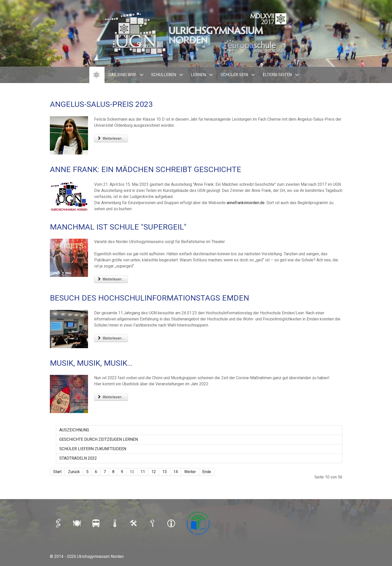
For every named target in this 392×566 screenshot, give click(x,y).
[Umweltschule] (199, 523)
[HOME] (97, 75)
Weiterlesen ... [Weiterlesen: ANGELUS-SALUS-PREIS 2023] (111, 138)
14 (176, 472)
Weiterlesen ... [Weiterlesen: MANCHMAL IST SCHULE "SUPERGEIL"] (111, 279)
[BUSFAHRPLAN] (96, 523)
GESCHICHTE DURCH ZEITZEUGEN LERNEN (99, 439)
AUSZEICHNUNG (74, 430)
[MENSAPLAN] (78, 523)
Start (57, 472)
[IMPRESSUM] (172, 523)
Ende (207, 472)
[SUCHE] (153, 523)
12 (154, 472)
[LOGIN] (134, 523)
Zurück (74, 472)
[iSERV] (59, 523)
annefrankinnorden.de (246, 203)
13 (165, 472)
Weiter (190, 472)
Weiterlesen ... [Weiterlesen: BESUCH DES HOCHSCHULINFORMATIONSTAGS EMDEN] (111, 338)
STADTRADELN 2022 (78, 458)
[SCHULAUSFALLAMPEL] (115, 523)
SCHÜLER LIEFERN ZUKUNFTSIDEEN (93, 449)
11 (143, 472)
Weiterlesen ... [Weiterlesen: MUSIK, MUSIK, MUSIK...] (111, 397)
